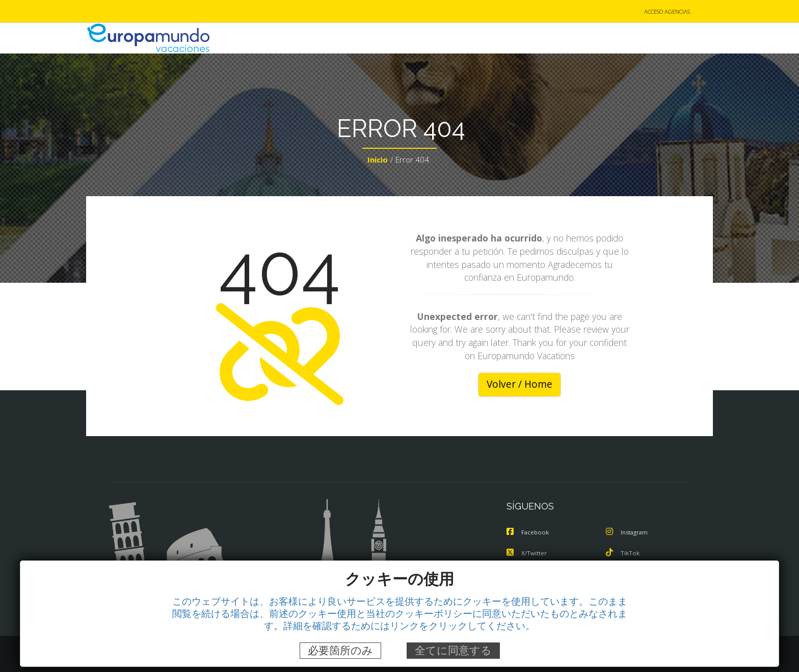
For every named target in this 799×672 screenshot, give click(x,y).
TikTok (623, 553)
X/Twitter (528, 553)
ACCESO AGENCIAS (667, 12)
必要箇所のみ (340, 650)
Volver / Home (520, 385)
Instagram (629, 533)
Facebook (529, 533)
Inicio (378, 161)
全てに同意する (453, 650)
